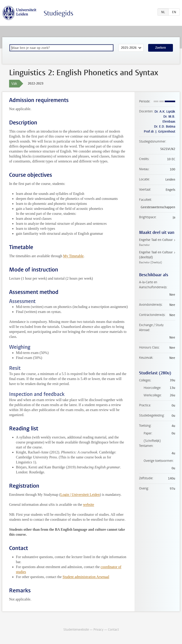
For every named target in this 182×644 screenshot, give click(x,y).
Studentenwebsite (76, 630)
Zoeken (161, 48)
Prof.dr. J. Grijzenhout (160, 132)
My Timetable (73, 256)
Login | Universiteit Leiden (80, 495)
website (89, 505)
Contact (113, 630)
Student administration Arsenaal (86, 577)
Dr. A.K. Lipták (165, 112)
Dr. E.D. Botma (165, 127)
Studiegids (59, 13)
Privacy (98, 630)
